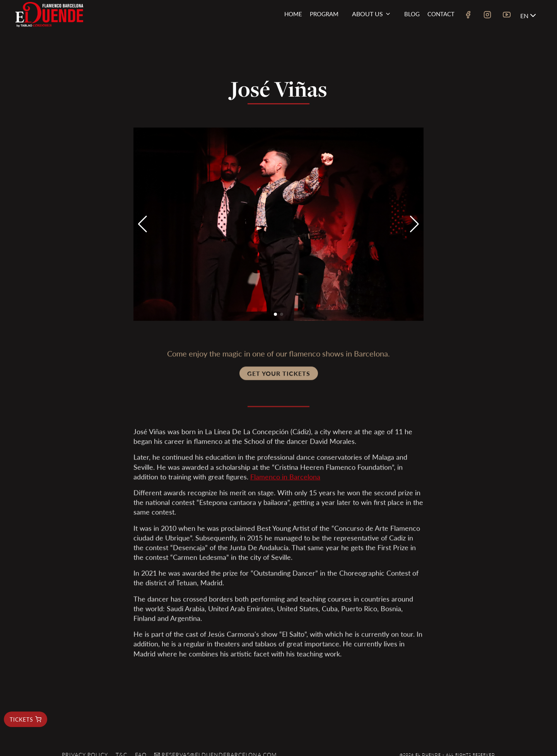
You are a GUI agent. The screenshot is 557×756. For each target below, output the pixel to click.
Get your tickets (279, 376)
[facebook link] (468, 16)
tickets (26, 719)
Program (324, 14)
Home (293, 14)
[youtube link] (507, 16)
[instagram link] (487, 16)
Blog (412, 14)
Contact (441, 14)
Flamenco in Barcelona (285, 479)
